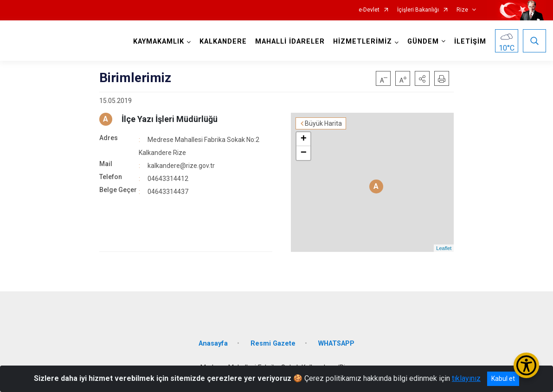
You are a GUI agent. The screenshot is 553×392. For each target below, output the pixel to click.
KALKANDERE (223, 42)
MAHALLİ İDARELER (290, 42)
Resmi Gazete (273, 344)
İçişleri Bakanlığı (418, 10)
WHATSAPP (336, 344)
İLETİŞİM (470, 42)
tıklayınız (466, 378)
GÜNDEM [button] (423, 42)
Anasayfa (213, 344)
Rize (462, 10)
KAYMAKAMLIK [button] (159, 42)
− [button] (304, 153)
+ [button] (304, 139)
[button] (422, 78)
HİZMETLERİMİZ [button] (363, 42)
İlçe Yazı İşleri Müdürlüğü (170, 119)
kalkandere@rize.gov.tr (181, 166)
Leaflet (444, 248)
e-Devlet (369, 10)
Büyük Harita (323, 123)
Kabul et (503, 379)
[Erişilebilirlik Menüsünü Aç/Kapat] (526, 365)
